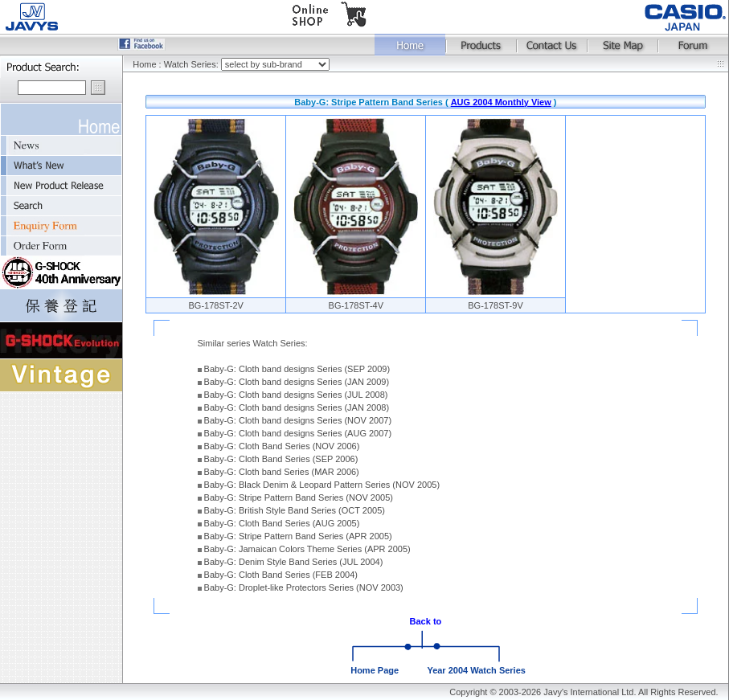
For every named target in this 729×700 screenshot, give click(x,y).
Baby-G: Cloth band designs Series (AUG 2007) (298, 433)
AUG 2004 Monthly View (501, 102)
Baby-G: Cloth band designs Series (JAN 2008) (297, 407)
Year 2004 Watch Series (476, 670)
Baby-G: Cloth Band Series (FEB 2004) (281, 575)
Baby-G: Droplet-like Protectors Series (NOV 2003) (304, 587)
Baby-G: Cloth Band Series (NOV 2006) (282, 446)
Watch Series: (192, 64)
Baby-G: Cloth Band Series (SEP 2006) (281, 459)
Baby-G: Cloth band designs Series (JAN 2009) (297, 382)
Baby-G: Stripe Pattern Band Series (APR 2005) (298, 536)
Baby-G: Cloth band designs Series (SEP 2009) (297, 369)
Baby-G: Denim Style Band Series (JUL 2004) (294, 562)
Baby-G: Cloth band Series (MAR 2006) (282, 472)
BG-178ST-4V (356, 305)
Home (144, 64)
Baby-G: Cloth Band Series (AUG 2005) (282, 523)
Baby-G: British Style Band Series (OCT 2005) (295, 510)
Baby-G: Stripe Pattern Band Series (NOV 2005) (299, 497)
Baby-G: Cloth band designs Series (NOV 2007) (298, 420)
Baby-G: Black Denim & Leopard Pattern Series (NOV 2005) (322, 485)
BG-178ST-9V (495, 305)
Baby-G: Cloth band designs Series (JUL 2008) (296, 395)
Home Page (375, 670)
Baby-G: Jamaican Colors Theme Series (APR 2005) (307, 549)
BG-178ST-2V (215, 305)
